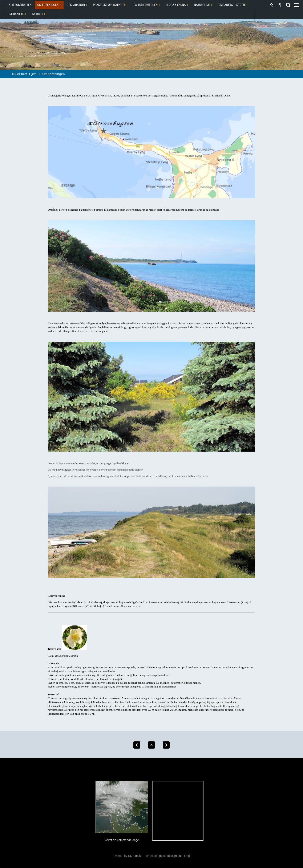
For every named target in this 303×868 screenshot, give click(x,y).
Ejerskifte (16, 14)
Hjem (33, 74)
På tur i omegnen (146, 5)
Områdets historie (232, 5)
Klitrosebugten (20, 5)
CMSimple (135, 856)
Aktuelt (38, 14)
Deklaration (76, 5)
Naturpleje (202, 5)
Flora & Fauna (176, 5)
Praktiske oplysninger (109, 5)
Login (188, 856)
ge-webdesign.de (170, 856)
